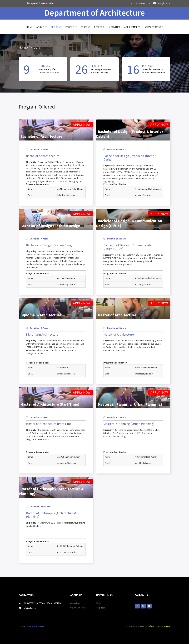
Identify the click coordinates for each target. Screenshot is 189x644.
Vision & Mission (78, 608)
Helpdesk (101, 608)
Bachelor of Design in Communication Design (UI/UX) (129, 247)
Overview (75, 603)
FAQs (99, 603)
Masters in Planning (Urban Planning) (129, 424)
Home (30, 27)
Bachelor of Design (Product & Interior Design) (129, 158)
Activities (115, 27)
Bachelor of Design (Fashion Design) (50, 245)
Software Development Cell (159, 626)
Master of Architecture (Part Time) (49, 424)
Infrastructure (153, 27)
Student (86, 27)
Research (100, 27)
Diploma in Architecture (42, 334)
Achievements (132, 27)
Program (56, 27)
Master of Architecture (119, 334)
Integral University (36, 626)
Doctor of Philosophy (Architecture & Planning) (51, 515)
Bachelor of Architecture (43, 156)
